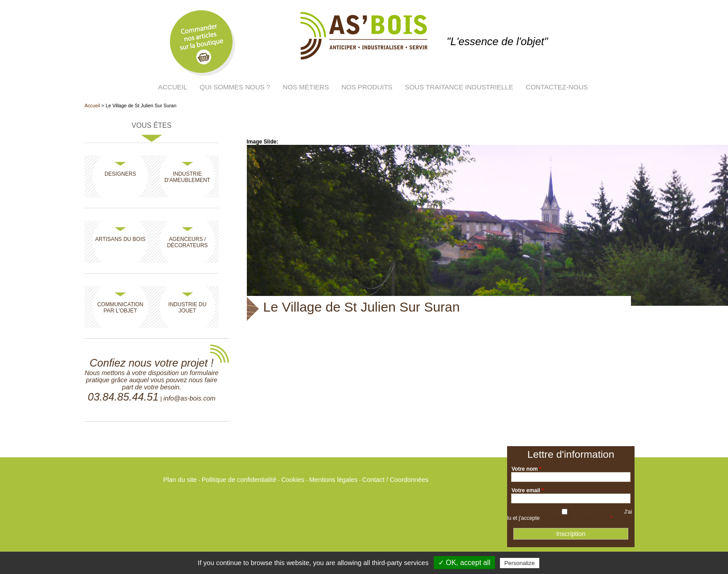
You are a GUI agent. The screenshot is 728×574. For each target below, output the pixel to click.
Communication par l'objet (120, 308)
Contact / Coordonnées (395, 480)
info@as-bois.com (189, 398)
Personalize (520, 563)
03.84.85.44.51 (123, 397)
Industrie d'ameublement (187, 177)
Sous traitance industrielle (459, 87)
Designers (121, 174)
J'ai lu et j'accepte (569, 515)
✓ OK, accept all (464, 563)
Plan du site (180, 480)
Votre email (528, 490)
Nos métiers (306, 87)
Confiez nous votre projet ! (151, 363)
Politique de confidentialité (239, 480)
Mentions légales (333, 480)
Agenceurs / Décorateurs (187, 242)
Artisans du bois (120, 239)
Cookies (293, 480)
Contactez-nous (557, 87)
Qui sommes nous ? (235, 87)
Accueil (173, 87)
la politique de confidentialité (575, 518)
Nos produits (367, 87)
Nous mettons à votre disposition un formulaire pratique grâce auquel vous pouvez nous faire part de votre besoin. (151, 380)
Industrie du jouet (187, 308)
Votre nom (526, 469)
